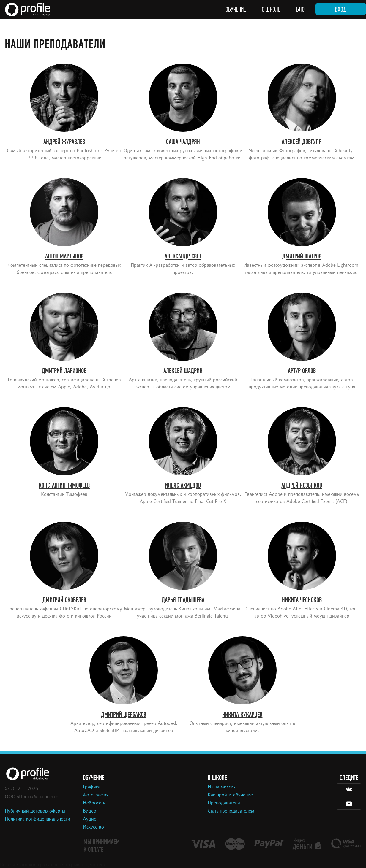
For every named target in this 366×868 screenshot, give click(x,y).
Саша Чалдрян (183, 142)
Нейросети (94, 803)
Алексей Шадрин (183, 371)
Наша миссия (222, 787)
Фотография (96, 795)
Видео (90, 811)
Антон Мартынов (64, 256)
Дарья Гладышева (183, 600)
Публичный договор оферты (35, 811)
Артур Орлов (302, 371)
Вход (341, 9)
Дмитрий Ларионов (64, 371)
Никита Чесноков (302, 600)
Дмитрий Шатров (302, 256)
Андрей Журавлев (64, 142)
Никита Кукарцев (242, 715)
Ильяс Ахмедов (183, 485)
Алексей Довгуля (302, 142)
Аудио (90, 819)
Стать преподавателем (231, 811)
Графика (92, 787)
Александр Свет (183, 256)
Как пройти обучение (230, 795)
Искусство (93, 827)
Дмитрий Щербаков (124, 715)
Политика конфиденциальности (37, 819)
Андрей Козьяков (302, 485)
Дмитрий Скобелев (64, 600)
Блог (302, 9)
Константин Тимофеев (64, 485)
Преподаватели (224, 803)
